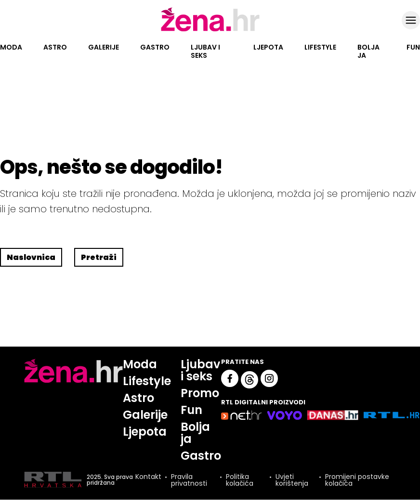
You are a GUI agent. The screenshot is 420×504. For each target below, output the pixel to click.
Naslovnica (31, 257)
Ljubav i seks (205, 51)
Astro (55, 47)
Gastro (155, 47)
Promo (200, 393)
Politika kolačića (240, 480)
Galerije (104, 47)
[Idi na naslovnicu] (210, 30)
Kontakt (148, 477)
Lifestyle (320, 47)
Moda (11, 47)
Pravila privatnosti (189, 480)
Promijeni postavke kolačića (357, 480)
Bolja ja (368, 51)
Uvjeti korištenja (292, 480)
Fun (413, 47)
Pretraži (99, 257)
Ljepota (268, 47)
